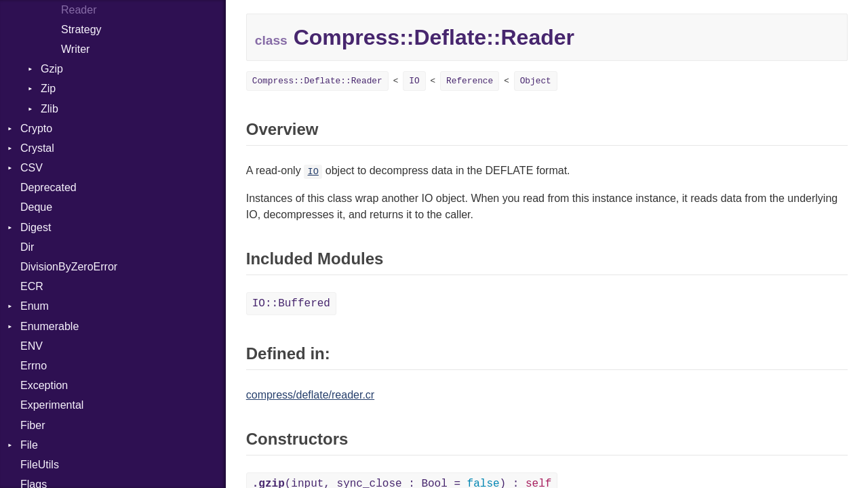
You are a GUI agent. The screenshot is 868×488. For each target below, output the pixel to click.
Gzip (52, 69)
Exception (44, 385)
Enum (35, 306)
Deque (36, 207)
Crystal (37, 148)
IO (414, 81)
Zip (48, 88)
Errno (34, 366)
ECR (32, 286)
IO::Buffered (291, 304)
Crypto (36, 128)
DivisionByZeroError (69, 267)
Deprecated (48, 187)
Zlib (50, 109)
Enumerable (50, 326)
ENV (32, 346)
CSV (32, 168)
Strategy (81, 29)
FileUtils (40, 465)
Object (536, 81)
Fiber (33, 425)
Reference (470, 81)
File (29, 445)
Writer (75, 49)
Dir (27, 247)
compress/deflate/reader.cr (310, 395)
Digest (36, 227)
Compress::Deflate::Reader (317, 81)
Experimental (52, 405)
